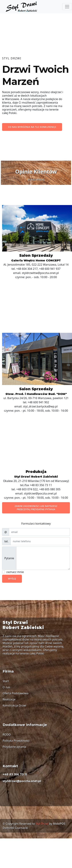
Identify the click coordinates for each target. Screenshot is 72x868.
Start (6, 681)
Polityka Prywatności (16, 741)
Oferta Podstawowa (16, 693)
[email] (39, 532)
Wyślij (12, 579)
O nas (6, 687)
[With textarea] (43, 558)
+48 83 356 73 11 (15, 774)
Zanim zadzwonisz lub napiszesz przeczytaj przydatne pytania (36, 508)
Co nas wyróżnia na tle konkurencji (32, 127)
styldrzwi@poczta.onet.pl (22, 781)
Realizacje (9, 699)
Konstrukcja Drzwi (14, 705)
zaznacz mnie (15, 572)
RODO (7, 735)
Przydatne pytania (14, 747)
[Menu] (67, 7)
